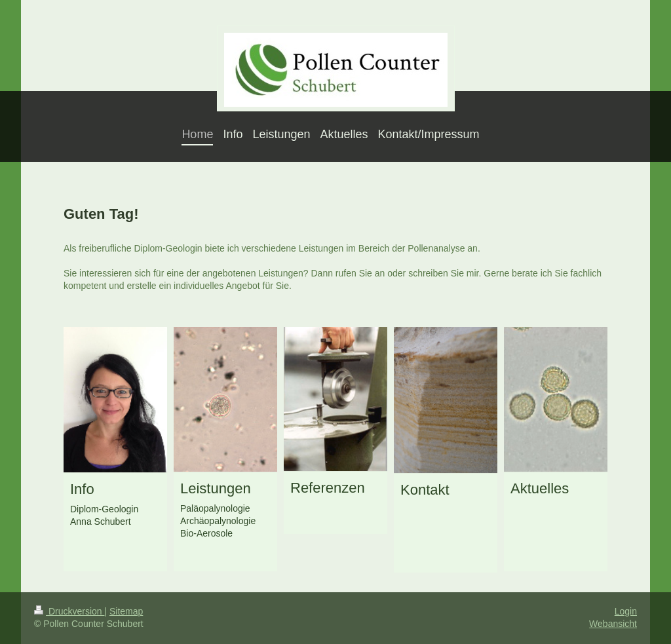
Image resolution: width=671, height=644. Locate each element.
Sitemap (126, 611)
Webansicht (613, 624)
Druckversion (69, 611)
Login (626, 611)
